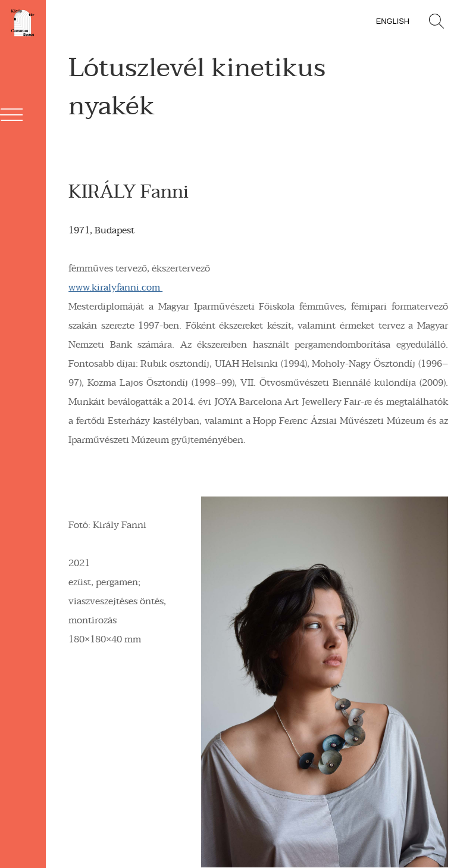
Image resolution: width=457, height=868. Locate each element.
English (393, 21)
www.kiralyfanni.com (115, 288)
